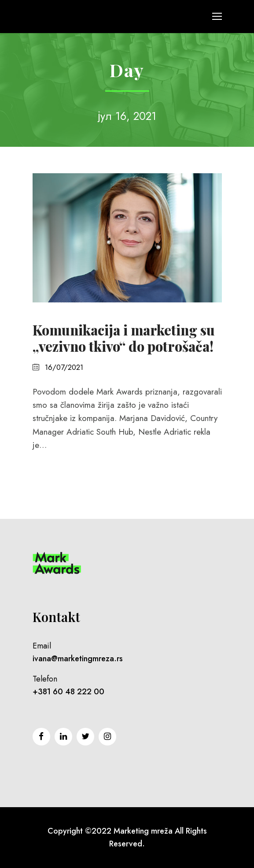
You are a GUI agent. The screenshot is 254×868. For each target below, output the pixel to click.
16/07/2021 (64, 367)
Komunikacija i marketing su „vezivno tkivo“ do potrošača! (124, 338)
